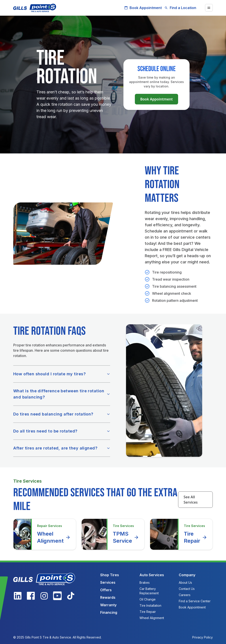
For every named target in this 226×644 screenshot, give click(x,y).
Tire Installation (150, 605)
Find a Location (180, 8)
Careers (185, 595)
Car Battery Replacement (149, 591)
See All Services (191, 500)
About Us (185, 583)
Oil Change (148, 599)
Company (187, 575)
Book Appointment (143, 8)
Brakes (145, 583)
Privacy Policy (202, 637)
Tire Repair (196, 537)
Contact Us (187, 589)
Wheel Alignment (54, 537)
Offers (106, 590)
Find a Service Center (195, 601)
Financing (109, 612)
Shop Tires (110, 575)
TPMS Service (126, 537)
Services (108, 582)
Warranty (108, 605)
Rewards (108, 597)
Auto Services (152, 575)
